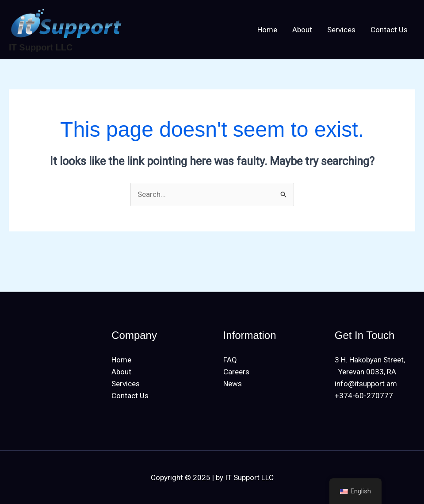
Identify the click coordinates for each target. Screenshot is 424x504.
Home (267, 30)
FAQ (230, 360)
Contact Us (389, 30)
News (233, 384)
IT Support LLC (41, 47)
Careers (236, 372)
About (302, 30)
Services (341, 30)
